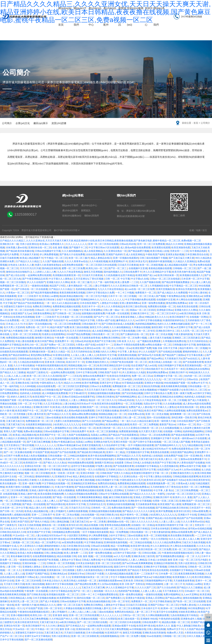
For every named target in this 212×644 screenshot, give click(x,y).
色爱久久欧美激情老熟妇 (48, 267)
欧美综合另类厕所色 (186, 292)
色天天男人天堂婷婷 (14, 330)
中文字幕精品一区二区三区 (183, 288)
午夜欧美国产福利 (155, 257)
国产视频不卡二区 (78, 250)
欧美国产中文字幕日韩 (104, 344)
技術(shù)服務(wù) (135, 16)
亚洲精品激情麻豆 (118, 410)
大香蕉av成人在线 (185, 486)
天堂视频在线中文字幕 (138, 455)
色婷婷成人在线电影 (30, 396)
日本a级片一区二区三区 (197, 594)
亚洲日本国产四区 (20, 524)
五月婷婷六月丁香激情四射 (138, 493)
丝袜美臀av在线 (136, 417)
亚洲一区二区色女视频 (161, 337)
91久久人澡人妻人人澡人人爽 (184, 542)
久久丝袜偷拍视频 (108, 552)
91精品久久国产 (43, 431)
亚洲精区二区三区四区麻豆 (186, 340)
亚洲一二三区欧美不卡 (29, 299)
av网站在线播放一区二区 (158, 347)
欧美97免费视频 (90, 385)
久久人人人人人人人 (76, 247)
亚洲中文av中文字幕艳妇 (37, 639)
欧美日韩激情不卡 (179, 320)
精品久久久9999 (174, 247)
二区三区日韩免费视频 (186, 493)
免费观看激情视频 (128, 434)
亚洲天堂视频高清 (165, 292)
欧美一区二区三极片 (79, 261)
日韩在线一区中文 (114, 441)
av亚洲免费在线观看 (72, 267)
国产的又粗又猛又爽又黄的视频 (78, 483)
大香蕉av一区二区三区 (18, 295)
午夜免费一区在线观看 (118, 316)
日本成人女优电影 (142, 465)
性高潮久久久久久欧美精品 (18, 410)
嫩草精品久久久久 (125, 323)
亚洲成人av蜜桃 (50, 299)
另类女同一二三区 (179, 254)
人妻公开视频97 (101, 288)
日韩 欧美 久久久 (125, 344)
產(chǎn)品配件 (110, 16)
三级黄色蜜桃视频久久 (42, 490)
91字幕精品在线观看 (133, 385)
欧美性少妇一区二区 (96, 271)
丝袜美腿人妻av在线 (16, 250)
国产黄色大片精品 (40, 524)
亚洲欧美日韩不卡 (178, 375)
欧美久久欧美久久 (56, 451)
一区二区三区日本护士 (166, 316)
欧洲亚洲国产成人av (146, 278)
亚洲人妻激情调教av (130, 306)
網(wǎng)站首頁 (65, 16)
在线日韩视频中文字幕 (169, 368)
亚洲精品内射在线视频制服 (120, 507)
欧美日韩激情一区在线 (27, 372)
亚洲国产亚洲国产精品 (37, 576)
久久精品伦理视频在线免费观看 (81, 496)
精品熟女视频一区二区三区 (176, 625)
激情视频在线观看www (110, 583)
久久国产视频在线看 (53, 264)
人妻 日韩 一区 (14, 569)
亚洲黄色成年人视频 (191, 621)
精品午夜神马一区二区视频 (193, 351)
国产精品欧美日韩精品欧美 (91, 455)
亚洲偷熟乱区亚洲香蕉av (84, 486)
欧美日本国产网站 (44, 344)
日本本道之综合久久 (52, 583)
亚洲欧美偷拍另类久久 (97, 365)
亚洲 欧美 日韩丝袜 (55, 365)
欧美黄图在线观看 (161, 250)
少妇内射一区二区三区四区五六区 (183, 496)
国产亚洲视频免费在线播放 (170, 559)
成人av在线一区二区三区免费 (140, 292)
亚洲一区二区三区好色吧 (21, 313)
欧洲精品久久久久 (47, 607)
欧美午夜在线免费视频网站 (102, 458)
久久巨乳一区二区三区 (192, 333)
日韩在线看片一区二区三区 (105, 337)
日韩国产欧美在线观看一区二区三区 (129, 365)
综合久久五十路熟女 (57, 403)
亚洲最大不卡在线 (187, 517)
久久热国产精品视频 (195, 632)
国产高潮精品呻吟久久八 (89, 302)
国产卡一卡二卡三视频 (66, 313)
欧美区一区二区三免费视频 (144, 427)
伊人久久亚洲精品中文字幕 (157, 274)
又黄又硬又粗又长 (15, 424)
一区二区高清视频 (133, 406)
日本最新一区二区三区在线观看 (76, 320)
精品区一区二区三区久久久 (102, 403)
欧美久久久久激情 (111, 521)
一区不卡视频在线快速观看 (140, 448)
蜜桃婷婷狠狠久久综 (55, 549)
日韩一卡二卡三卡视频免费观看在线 (99, 597)
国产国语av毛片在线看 (149, 358)
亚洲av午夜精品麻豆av (63, 444)
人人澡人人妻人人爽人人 (83, 358)
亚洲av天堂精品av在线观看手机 (78, 399)
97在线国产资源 (41, 455)
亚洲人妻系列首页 (37, 417)
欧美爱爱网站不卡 (118, 264)
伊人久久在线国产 (36, 285)
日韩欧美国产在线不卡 (109, 375)
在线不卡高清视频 (66, 302)
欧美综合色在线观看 (41, 500)
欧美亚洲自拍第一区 (188, 410)
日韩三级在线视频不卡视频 (153, 261)
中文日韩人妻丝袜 (198, 295)
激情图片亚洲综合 (44, 340)
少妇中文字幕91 (117, 538)
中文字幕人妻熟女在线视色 (157, 479)
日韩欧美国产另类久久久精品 (115, 476)
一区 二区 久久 (192, 559)
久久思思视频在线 (169, 469)
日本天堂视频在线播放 (107, 413)
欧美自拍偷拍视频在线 (91, 441)
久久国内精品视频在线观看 (119, 576)
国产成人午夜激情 (13, 333)
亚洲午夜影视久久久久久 (41, 441)
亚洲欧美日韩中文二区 (142, 316)
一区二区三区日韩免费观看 (34, 323)
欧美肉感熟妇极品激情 (118, 427)
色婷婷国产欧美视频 (48, 562)
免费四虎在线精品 (107, 486)
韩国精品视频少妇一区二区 (82, 368)
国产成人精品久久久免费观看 (172, 295)
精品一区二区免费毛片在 (48, 545)
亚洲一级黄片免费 (182, 396)
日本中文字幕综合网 (86, 375)
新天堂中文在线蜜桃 (167, 614)
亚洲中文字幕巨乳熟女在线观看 (105, 420)
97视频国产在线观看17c (170, 392)
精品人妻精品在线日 (101, 261)
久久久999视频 (28, 389)
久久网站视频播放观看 (157, 618)
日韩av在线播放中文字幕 (48, 254)
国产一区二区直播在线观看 (18, 455)
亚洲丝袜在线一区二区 (40, 250)
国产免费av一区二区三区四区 (59, 347)
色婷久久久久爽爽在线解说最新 (173, 326)
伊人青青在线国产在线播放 (191, 465)
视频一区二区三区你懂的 (13, 285)
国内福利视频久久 (113, 274)
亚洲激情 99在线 (149, 621)
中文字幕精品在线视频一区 (56, 486)
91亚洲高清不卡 (113, 635)
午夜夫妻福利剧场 (183, 337)
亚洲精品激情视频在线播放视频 (104, 396)
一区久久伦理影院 (95, 472)
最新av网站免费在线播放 (85, 417)
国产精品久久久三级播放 (13, 375)
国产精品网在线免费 (86, 587)
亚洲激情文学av (63, 479)
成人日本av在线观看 (148, 399)
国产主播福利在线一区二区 (134, 337)
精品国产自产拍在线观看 (63, 455)
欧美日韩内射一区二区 (108, 431)
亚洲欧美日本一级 (9, 247)
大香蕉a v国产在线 (105, 323)
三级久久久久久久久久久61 (143, 524)
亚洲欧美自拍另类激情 (154, 635)
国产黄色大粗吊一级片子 (130, 372)
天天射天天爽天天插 (14, 587)
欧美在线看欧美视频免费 (74, 420)
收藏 (192, 233)
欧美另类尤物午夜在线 (184, 274)
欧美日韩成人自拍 (160, 254)
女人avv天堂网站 (190, 597)
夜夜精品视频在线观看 (160, 271)
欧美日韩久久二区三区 (195, 392)
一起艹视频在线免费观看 (148, 344)
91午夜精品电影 (198, 254)
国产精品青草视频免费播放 (176, 285)
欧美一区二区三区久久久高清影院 (44, 379)
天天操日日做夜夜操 (74, 635)
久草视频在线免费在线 (174, 344)
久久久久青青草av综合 (76, 264)
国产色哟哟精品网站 (126, 399)
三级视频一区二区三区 (22, 545)
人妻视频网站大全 (62, 431)
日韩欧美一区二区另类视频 (60, 566)
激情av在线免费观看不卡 (96, 379)
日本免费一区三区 (168, 576)
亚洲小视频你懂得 (20, 618)
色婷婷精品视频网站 (86, 292)
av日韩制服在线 (50, 392)
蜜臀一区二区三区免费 (73, 271)
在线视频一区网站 (199, 320)
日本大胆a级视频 (95, 635)
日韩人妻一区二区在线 (134, 420)
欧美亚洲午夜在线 (56, 542)
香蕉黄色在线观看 (160, 455)
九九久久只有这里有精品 (70, 274)
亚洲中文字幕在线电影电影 (99, 462)
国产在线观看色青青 (193, 365)
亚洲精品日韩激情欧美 (165, 566)
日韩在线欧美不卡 (91, 326)
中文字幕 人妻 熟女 (127, 354)
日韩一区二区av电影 (121, 382)
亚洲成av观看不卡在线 (124, 628)
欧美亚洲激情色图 (181, 250)
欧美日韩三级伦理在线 (135, 309)
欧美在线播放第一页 (10, 486)
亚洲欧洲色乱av (194, 299)
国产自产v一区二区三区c (106, 320)
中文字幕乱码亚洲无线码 (114, 562)
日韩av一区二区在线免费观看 (155, 437)
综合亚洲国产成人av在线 (144, 368)
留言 (205, 233)
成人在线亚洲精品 (93, 254)
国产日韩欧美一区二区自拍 (66, 316)
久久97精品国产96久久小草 (63, 621)
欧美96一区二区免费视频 (174, 611)
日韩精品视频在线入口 (64, 521)
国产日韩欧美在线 (36, 597)
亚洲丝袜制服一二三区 (105, 372)
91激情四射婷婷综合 (173, 323)
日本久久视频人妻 (196, 639)
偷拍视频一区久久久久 (105, 594)
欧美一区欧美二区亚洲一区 (65, 476)
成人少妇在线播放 (45, 580)
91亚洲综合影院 (61, 358)
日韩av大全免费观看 (100, 389)
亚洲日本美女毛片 (138, 264)
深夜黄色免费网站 (42, 316)
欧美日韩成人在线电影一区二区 (165, 365)
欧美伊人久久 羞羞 (182, 500)
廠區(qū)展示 (45, 124)
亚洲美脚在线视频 (127, 358)
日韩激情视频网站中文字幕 (158, 583)
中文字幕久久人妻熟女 (60, 281)
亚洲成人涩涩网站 (114, 493)
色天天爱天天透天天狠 (150, 434)
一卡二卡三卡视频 (124, 295)
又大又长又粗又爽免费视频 (34, 621)
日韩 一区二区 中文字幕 (118, 281)
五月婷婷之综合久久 (116, 472)
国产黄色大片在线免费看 (72, 257)
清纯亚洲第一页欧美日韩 (184, 420)
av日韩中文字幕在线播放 (149, 323)
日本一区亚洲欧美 (193, 458)
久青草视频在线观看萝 (115, 573)
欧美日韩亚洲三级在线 (34, 542)
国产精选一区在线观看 (64, 500)
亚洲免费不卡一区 (64, 344)
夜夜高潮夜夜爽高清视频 (72, 295)
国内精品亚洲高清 (51, 271)
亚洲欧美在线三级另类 (27, 385)
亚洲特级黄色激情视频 (115, 545)
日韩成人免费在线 (91, 562)
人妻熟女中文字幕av (70, 562)
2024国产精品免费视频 (78, 337)
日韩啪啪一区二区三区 (184, 271)
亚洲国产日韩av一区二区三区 (163, 607)
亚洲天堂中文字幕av (110, 385)
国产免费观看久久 (115, 601)
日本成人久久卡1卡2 (17, 326)
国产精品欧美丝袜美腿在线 (20, 254)
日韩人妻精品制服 (59, 524)
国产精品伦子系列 (137, 573)
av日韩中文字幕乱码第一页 (127, 555)
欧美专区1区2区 (152, 483)
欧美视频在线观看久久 (191, 278)
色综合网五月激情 (27, 483)
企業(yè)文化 (25, 124)
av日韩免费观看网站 (77, 542)
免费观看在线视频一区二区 (162, 309)
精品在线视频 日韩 (94, 528)
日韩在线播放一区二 (198, 389)
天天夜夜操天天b (173, 361)
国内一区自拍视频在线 (40, 326)
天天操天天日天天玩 (79, 510)
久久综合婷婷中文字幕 (113, 448)
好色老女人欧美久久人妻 (21, 267)
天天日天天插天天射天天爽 (98, 392)
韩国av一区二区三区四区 (143, 313)
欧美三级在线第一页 (129, 621)
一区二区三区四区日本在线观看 (100, 267)
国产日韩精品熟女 (9, 392)
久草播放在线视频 (141, 330)
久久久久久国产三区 (145, 590)
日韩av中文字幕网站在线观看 (113, 496)
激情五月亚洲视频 (93, 274)
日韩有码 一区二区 (101, 510)
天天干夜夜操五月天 (173, 594)
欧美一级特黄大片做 (165, 424)
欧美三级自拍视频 (79, 330)
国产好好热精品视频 (132, 396)
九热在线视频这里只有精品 (184, 618)
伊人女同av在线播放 (77, 451)
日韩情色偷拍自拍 (27, 361)
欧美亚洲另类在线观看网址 (108, 406)
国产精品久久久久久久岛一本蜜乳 (147, 496)
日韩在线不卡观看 (94, 576)
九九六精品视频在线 (192, 448)
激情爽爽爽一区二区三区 (183, 417)
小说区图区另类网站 (77, 538)
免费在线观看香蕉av (197, 413)
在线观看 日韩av (123, 465)
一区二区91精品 (26, 479)
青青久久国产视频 (13, 434)
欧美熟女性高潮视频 (24, 320)
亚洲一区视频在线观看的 (126, 261)
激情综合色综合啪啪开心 (19, 274)
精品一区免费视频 (119, 535)
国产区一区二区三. (118, 271)
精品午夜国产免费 (59, 330)
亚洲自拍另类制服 (150, 389)
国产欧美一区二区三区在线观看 (189, 604)
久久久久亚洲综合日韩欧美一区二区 (129, 288)
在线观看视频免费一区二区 (161, 486)
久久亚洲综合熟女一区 (115, 254)
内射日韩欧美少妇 (109, 517)
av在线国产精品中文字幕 (82, 323)
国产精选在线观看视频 (183, 437)
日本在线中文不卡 (150, 611)
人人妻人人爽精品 (78, 403)
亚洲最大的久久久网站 (58, 285)
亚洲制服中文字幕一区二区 (168, 379)
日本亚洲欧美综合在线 (197, 257)
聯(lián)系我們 (159, 16)
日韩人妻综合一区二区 (84, 431)
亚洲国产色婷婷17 (115, 257)
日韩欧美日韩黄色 (105, 399)
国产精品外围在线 (56, 507)
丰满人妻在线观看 (24, 344)
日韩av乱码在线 (128, 247)
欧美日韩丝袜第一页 (168, 278)
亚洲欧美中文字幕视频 (49, 472)
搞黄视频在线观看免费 (93, 316)
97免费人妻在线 (104, 469)
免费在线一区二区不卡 (37, 330)
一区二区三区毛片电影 (95, 299)
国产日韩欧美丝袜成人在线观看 (118, 326)
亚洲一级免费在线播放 (153, 306)
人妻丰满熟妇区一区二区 (79, 288)
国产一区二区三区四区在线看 (92, 625)
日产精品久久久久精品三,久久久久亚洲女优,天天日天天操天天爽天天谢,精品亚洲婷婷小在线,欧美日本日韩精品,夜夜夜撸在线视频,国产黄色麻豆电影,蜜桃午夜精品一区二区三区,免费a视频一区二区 (101, 243)
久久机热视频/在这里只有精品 (119, 278)
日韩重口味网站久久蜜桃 (101, 451)
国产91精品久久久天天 (59, 417)
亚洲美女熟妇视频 (175, 257)
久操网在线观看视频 (175, 413)
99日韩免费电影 (196, 611)
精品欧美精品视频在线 (71, 299)
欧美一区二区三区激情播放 (104, 434)
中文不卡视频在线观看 (122, 580)
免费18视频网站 (172, 597)
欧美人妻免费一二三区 (127, 285)
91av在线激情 (154, 639)
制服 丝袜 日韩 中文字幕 (165, 351)
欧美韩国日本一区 (33, 465)
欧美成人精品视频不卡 (31, 261)
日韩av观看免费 (200, 514)
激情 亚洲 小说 (175, 562)
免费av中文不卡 (16, 382)
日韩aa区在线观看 (100, 549)
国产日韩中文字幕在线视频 (147, 444)
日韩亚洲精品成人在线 (20, 601)
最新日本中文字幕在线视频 (78, 372)
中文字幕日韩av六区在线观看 (104, 250)
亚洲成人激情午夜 (38, 493)
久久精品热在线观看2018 (31, 365)
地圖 (198, 233)
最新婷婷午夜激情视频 (160, 264)
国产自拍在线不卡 (58, 323)
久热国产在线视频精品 (78, 437)
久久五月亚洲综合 (52, 406)
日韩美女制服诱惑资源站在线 (97, 569)
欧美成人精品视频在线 (24, 437)
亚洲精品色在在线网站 (198, 372)
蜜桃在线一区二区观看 (53, 528)
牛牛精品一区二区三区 (56, 261)
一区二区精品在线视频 (140, 545)
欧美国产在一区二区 (74, 462)
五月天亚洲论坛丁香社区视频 (89, 281)
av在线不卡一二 (105, 347)
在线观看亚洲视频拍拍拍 (38, 427)
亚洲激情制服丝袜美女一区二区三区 (90, 580)
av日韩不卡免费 (12, 458)
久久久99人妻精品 (55, 628)
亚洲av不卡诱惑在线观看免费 (129, 347)
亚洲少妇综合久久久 (53, 569)
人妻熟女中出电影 (109, 306)
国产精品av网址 (155, 361)
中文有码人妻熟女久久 (20, 552)
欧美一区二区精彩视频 (151, 267)
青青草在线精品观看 (30, 392)
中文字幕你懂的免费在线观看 (140, 302)
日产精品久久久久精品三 (28, 264)
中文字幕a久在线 (140, 281)
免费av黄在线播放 (33, 434)
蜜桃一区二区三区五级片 (70, 607)
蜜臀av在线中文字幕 (190, 469)
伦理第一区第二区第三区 (165, 503)
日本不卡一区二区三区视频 (122, 299)
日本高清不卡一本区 (174, 372)
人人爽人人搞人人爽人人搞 (82, 614)
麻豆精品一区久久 (15, 611)
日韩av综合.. (193, 382)
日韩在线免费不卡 (133, 274)
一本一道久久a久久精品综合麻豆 (62, 306)
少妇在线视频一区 (90, 517)
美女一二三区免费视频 (34, 451)
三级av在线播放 (52, 420)
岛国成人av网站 (99, 437)
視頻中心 (149, 16)
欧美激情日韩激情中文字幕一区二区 (150, 476)
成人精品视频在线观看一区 (178, 267)
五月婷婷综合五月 (96, 507)
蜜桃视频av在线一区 (118, 524)
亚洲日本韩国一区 (122, 444)
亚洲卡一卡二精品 (115, 455)
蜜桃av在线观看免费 (182, 535)
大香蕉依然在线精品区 (196, 635)
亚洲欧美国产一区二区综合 (94, 410)
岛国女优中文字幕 (153, 406)
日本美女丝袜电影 (160, 531)
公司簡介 (7, 124)
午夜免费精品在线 (176, 299)
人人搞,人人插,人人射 (15, 379)
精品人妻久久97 (37, 510)
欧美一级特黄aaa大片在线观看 (191, 441)
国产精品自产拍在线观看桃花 (28, 306)
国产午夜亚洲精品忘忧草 (35, 281)
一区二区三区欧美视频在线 (18, 503)
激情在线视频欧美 (192, 601)
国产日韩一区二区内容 (12, 514)
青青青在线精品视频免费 (117, 528)
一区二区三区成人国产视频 (151, 299)
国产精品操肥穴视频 (139, 254)
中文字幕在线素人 (196, 358)
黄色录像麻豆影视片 (116, 503)
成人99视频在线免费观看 (55, 396)
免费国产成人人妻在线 (140, 410)
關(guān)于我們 (80, 16)
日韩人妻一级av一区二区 (116, 313)
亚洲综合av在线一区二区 (97, 351)
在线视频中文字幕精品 (147, 469)
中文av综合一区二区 (23, 538)
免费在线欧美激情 (121, 510)
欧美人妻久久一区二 (169, 462)
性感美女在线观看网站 (53, 337)
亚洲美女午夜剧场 (154, 385)
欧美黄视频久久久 (182, 580)
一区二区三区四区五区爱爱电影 (72, 389)
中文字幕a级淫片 (78, 396)
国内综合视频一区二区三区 (95, 382)
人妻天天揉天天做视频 (159, 340)
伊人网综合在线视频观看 (189, 302)
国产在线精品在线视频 (170, 354)
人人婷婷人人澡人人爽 (44, 274)
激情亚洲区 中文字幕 (162, 330)
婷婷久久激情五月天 (21, 399)
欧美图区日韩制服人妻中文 (97, 611)
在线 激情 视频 (60, 250)
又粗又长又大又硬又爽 (93, 590)
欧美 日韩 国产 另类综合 (132, 587)
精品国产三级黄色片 (37, 375)
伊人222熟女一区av (121, 351)
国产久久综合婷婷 (91, 424)
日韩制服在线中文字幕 (184, 347)
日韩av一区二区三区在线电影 (165, 281)
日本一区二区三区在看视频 (126, 611)
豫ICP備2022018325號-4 (67, 233)
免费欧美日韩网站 (42, 309)
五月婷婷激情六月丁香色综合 (165, 490)
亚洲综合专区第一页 (35, 469)
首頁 (196, 123)
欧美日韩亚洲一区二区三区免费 (155, 552)
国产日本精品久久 (75, 628)
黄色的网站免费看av (177, 306)
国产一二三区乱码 (72, 379)
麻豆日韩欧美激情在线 (120, 500)
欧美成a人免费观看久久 (52, 247)
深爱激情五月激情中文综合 (18, 309)
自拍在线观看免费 (95, 257)
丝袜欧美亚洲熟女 (188, 614)
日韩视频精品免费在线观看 (65, 535)
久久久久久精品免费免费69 (167, 545)
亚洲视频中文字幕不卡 (162, 441)
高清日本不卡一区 (91, 309)
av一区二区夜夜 (121, 392)
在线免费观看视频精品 (93, 503)
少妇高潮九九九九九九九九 (147, 382)
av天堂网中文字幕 (183, 330)
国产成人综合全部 (15, 278)
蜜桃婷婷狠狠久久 (192, 354)
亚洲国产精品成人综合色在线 (161, 521)
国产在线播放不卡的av (174, 483)
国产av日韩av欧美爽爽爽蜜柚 (137, 566)
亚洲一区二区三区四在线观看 (103, 247)
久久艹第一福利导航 (103, 285)
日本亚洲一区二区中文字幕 (195, 281)
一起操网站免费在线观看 (38, 278)
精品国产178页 (57, 288)
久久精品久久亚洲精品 (185, 264)
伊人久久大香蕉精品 (112, 309)
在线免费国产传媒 (173, 458)
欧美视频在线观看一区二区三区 (64, 382)
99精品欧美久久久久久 (157, 320)
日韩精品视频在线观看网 (185, 479)
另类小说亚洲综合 (29, 247)
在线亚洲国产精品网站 (93, 427)
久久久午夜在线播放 (24, 368)
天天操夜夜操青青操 (90, 340)
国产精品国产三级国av (174, 358)
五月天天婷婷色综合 (80, 333)
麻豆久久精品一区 (60, 354)
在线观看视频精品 (109, 639)
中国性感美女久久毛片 (51, 385)
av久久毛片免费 (122, 559)
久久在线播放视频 (172, 406)
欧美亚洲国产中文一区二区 (47, 399)
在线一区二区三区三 (36, 382)
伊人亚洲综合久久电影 (134, 375)
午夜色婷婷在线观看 (169, 621)
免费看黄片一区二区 (145, 295)
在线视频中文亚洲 (138, 271)
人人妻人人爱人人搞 (169, 524)
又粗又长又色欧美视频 (29, 528)
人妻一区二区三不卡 (174, 587)
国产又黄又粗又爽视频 (38, 444)
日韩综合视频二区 (151, 555)
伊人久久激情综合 (160, 549)
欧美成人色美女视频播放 (143, 392)
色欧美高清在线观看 (187, 309)
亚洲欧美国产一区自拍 (191, 503)
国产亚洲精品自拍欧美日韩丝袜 (39, 302)
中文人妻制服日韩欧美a (189, 628)
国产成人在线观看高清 (114, 361)
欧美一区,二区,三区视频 (49, 361)
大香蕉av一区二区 (186, 427)
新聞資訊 (122, 16)
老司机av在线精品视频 (34, 403)
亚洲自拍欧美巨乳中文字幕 (142, 472)
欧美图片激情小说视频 (18, 490)
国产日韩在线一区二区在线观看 (31, 292)
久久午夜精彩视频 (98, 264)
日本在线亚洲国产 (89, 306)
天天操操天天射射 (29, 257)
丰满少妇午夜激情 (64, 490)
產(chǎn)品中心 (95, 16)
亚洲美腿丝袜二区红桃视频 (61, 573)
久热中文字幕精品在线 (61, 594)
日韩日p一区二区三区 (133, 618)
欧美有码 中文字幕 (107, 358)
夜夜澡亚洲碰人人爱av (132, 320)
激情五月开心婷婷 (99, 330)
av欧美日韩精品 (187, 316)
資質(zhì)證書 (66, 124)
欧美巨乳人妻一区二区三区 (113, 490)
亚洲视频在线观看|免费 (29, 462)
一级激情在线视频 (39, 288)
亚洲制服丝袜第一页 (40, 354)
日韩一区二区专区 (145, 333)
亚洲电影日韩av (165, 313)
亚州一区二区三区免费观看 (151, 247)
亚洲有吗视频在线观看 (66, 441)
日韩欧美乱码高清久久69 (13, 535)
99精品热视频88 (78, 458)
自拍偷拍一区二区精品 (143, 528)
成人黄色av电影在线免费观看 (135, 250)
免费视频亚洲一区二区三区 (14, 288)
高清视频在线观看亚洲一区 (66, 278)
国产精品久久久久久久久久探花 (139, 514)
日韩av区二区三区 (44, 313)
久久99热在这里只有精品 (137, 531)
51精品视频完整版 (162, 580)
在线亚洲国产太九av (21, 316)
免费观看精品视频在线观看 (66, 309)
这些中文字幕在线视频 (123, 333)
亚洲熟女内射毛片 (103, 444)
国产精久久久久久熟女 (55, 465)
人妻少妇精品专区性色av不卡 (78, 406)
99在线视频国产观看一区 (177, 385)
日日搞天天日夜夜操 (128, 267)
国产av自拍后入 (191, 361)
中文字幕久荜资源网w (91, 313)
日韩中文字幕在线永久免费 (100, 295)
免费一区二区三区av (142, 379)
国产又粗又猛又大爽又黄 (181, 261)
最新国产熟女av (168, 427)
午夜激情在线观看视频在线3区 (51, 368)
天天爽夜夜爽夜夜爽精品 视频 (92, 500)
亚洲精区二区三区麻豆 (31, 420)
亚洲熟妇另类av (178, 531)
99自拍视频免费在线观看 (80, 465)
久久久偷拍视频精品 (72, 254)
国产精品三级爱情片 (70, 503)
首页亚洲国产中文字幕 (39, 535)
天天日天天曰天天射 (30, 271)
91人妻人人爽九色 (201, 285)
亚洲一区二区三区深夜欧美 (27, 337)
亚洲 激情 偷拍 (60, 618)
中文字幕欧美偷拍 (93, 545)
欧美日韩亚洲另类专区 (198, 483)
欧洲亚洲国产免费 (142, 351)
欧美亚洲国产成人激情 (169, 507)
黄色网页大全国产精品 (131, 413)
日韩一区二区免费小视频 (36, 333)
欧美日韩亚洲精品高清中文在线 (114, 368)
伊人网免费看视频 (49, 257)
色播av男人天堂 (175, 635)
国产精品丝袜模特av (19, 358)
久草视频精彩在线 (159, 288)
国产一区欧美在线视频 (22, 431)
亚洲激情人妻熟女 (32, 569)
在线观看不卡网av (25, 580)
